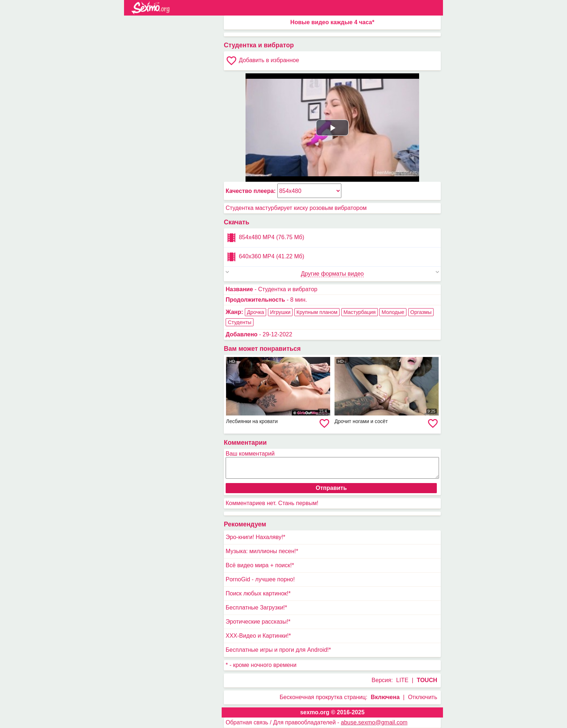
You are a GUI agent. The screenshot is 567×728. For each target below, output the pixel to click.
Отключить (423, 697)
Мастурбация (360, 312)
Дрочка (256, 312)
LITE (402, 680)
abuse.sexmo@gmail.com (374, 722)
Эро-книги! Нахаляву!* (255, 537)
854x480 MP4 (265, 238)
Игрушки (280, 312)
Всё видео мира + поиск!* (260, 565)
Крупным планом (317, 312)
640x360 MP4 (265, 257)
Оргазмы (421, 312)
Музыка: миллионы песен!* (262, 551)
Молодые (393, 312)
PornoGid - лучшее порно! (260, 579)
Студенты (240, 322)
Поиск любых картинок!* (258, 593)
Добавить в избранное (262, 61)
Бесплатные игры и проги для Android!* (278, 650)
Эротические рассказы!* (258, 622)
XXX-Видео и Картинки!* (258, 636)
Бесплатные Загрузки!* (256, 608)
